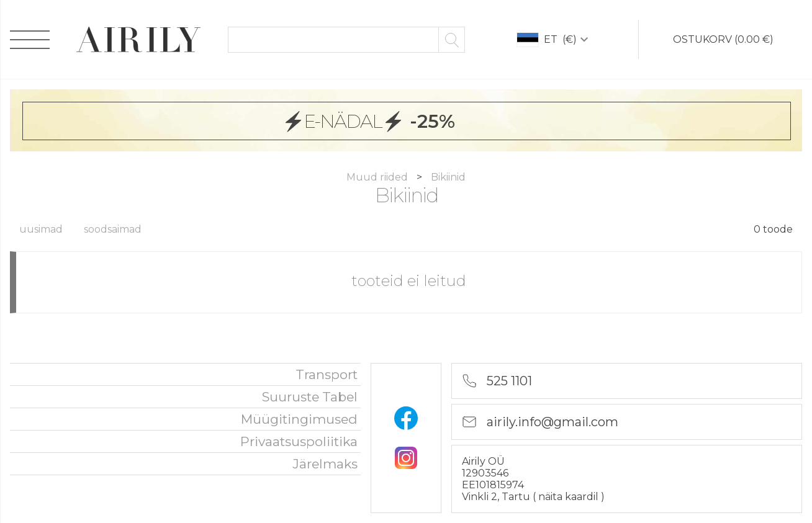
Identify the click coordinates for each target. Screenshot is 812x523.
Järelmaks (325, 464)
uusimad (41, 229)
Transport (327, 374)
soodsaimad (113, 229)
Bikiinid (448, 177)
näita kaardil (570, 497)
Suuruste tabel (310, 397)
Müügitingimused (299, 419)
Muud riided (378, 177)
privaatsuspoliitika (299, 441)
